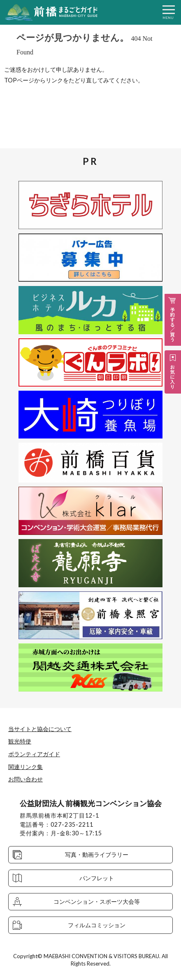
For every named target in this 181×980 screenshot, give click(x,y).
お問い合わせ (26, 779)
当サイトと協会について (40, 729)
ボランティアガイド (34, 754)
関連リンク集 (26, 767)
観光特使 (20, 741)
